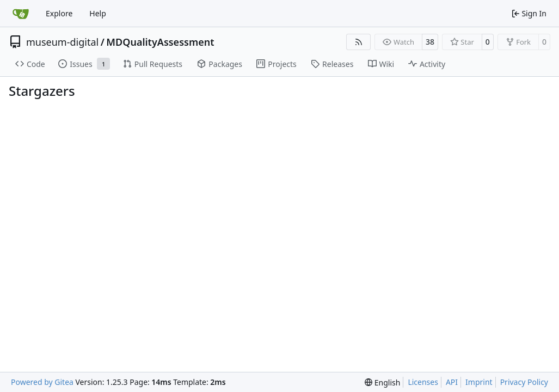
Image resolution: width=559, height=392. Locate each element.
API (452, 382)
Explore (59, 13)
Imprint (479, 382)
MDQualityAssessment (160, 42)
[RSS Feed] (359, 42)
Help (98, 13)
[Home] (21, 14)
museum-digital (62, 42)
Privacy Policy (524, 382)
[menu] (382, 382)
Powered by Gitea (42, 382)
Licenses (423, 382)
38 (430, 42)
